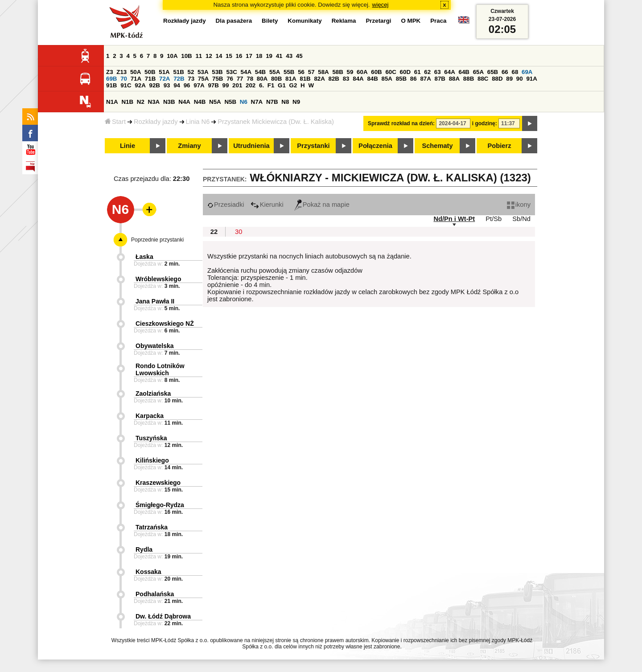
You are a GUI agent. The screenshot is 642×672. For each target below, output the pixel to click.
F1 (271, 85)
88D (497, 79)
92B (154, 85)
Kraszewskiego (158, 483)
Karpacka (150, 416)
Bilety (270, 21)
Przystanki (313, 146)
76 (230, 79)
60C (391, 72)
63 (438, 72)
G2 (293, 85)
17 (249, 56)
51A (164, 72)
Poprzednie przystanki (157, 240)
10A (172, 56)
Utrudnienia (251, 146)
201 (237, 85)
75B (218, 79)
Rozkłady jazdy (156, 122)
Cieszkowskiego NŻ (165, 324)
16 (239, 56)
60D (405, 72)
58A (323, 72)
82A (319, 79)
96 (187, 85)
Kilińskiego (152, 460)
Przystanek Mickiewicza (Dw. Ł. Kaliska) (276, 122)
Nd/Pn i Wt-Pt (454, 219)
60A (362, 72)
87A (425, 79)
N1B (127, 102)
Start (115, 122)
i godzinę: (485, 123)
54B (260, 72)
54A (246, 72)
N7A (257, 102)
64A (449, 72)
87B (440, 79)
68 (515, 72)
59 (350, 72)
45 (299, 56)
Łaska (144, 257)
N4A (184, 102)
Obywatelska (155, 346)
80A (262, 79)
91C (126, 85)
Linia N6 (198, 122)
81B (305, 79)
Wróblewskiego (158, 279)
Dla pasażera (234, 21)
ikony (519, 205)
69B (111, 79)
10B (186, 56)
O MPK (411, 21)
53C (231, 72)
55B (289, 72)
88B (469, 79)
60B (376, 72)
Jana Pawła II (155, 301)
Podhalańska (155, 594)
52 (191, 72)
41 (279, 56)
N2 (141, 102)
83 (346, 79)
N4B (200, 102)
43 (289, 56)
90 (520, 79)
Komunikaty (305, 21)
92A (140, 85)
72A (165, 79)
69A (527, 72)
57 (311, 72)
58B (337, 72)
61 (418, 72)
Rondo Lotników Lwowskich (160, 369)
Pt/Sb (494, 219)
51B (178, 72)
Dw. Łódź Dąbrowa (163, 616)
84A (358, 79)
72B (179, 79)
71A (136, 79)
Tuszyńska (151, 438)
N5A (215, 102)
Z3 (110, 72)
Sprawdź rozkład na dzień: (401, 123)
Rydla (144, 549)
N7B (272, 102)
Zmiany (189, 146)
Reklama (344, 21)
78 (250, 79)
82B (334, 79)
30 (239, 232)
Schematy (437, 146)
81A (291, 79)
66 (505, 72)
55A (275, 72)
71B (150, 79)
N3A (154, 102)
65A (478, 72)
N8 (285, 102)
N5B (230, 102)
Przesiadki (226, 205)
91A (531, 79)
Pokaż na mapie (322, 205)
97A (199, 85)
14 (219, 56)
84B (372, 79)
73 (191, 79)
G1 (282, 85)
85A (387, 79)
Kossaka (148, 572)
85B (401, 79)
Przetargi (378, 21)
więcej (381, 5)
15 (229, 56)
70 (124, 79)
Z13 (121, 72)
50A (136, 72)
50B (150, 72)
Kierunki (267, 205)
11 (199, 56)
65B (493, 72)
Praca (438, 21)
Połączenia (375, 146)
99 (226, 85)
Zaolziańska (153, 393)
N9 (296, 102)
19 (269, 56)
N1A (112, 102)
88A (454, 79)
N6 (244, 102)
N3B (169, 102)
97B (213, 85)
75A (203, 79)
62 (427, 72)
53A (203, 72)
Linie (128, 146)
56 (301, 72)
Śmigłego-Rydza (160, 505)
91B (111, 85)
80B (276, 79)
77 (240, 79)
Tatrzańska (152, 527)
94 (177, 85)
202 (251, 85)
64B (464, 72)
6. (261, 85)
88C (483, 79)
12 (209, 56)
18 (259, 56)
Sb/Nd (521, 219)
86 (414, 79)
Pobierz (500, 146)
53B (217, 72)
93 (167, 85)
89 (509, 79)
